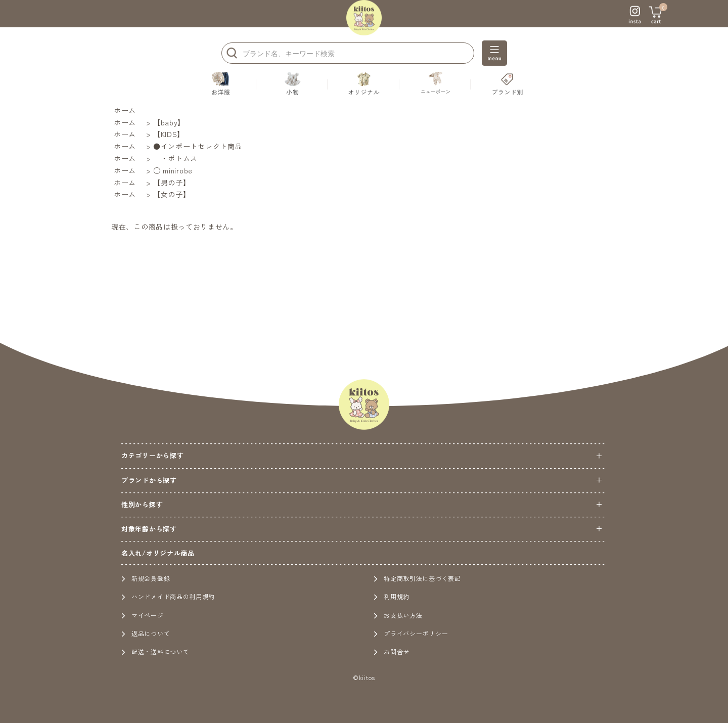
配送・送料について (155, 651)
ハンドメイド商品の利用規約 (168, 596)
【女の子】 (172, 194)
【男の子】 (172, 183)
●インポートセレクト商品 (198, 146)
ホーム (125, 110)
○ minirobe (173, 170)
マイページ (143, 615)
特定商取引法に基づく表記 (417, 578)
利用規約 (392, 596)
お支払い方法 (398, 615)
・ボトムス (175, 158)
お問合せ (392, 651)
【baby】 (169, 122)
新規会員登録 (146, 578)
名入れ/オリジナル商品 (158, 553)
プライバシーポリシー (411, 633)
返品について (146, 633)
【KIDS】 (169, 134)
